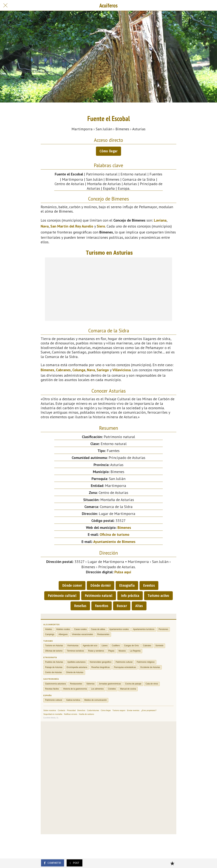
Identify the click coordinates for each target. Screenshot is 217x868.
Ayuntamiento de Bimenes (114, 542)
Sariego (103, 370)
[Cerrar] (5, 5)
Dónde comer (72, 586)
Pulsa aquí (123, 572)
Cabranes (63, 370)
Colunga (79, 370)
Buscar (122, 606)
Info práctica (130, 596)
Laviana (160, 220)
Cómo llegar (108, 151)
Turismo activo (158, 596)
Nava (45, 226)
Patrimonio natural (98, 596)
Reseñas (80, 606)
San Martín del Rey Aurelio (72, 226)
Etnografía (127, 586)
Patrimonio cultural (62, 596)
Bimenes (47, 370)
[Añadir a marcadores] (172, 863)
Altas (139, 606)
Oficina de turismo (115, 534)
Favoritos (102, 606)
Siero (101, 226)
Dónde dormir (101, 586)
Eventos (149, 586)
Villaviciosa (122, 370)
